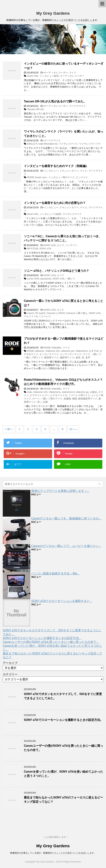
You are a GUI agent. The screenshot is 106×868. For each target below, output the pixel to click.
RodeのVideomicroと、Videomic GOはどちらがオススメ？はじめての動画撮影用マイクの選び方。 (63, 382)
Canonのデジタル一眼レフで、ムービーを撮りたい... (66, 546)
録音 (78, 357)
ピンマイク (82, 177)
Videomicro (82, 351)
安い (39, 402)
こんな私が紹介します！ (56, 837)
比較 (46, 402)
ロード (36, 399)
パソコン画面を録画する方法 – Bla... (55, 573)
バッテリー (71, 245)
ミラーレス (45, 316)
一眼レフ (70, 279)
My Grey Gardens (53, 13)
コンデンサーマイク (71, 354)
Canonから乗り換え (77, 313)
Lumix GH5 (33, 279)
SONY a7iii (50, 245)
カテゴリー (10, 674)
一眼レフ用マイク (33, 357)
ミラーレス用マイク (79, 395)
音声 (88, 357)
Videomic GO (52, 351)
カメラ (60, 245)
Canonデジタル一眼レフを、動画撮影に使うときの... (66, 518)
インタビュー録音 (49, 76)
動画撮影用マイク (88, 399)
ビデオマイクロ (59, 395)
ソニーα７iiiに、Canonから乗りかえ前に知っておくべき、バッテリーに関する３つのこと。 (63, 238)
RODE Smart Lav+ (37, 177)
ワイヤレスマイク (68, 144)
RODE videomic (36, 351)
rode (30, 392)
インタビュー (51, 171)
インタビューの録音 (50, 214)
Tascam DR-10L (36, 109)
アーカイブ (10, 663)
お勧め (94, 392)
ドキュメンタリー (69, 171)
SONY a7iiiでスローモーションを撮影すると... (62, 601)
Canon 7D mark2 (36, 313)
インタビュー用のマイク (61, 177)
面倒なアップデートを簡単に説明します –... (60, 491)
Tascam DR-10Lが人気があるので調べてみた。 (55, 101)
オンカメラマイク (49, 354)
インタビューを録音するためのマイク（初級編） (56, 166)
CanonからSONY (56, 313)
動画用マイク (51, 357)
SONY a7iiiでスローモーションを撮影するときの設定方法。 (42, 638)
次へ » (73, 429)
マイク (73, 73)
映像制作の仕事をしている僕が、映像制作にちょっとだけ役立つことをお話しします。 (53, 853)
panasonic (46, 279)
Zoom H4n (33, 76)
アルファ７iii (31, 316)
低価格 (67, 399)
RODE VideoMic (53, 348)
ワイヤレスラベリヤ (90, 144)
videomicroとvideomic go (75, 392)
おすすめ (94, 351)
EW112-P (32, 144)
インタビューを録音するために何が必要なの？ (55, 203)
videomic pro (68, 351)
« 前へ (9, 429)
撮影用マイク (67, 357)
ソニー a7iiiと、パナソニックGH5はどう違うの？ (56, 271)
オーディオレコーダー (56, 73)
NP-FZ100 (33, 249)
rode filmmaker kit (48, 144)
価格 (75, 399)
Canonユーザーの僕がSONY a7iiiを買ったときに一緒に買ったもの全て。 (51, 642)
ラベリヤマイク (77, 106)
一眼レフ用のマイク (52, 399)
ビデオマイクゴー (39, 395)
